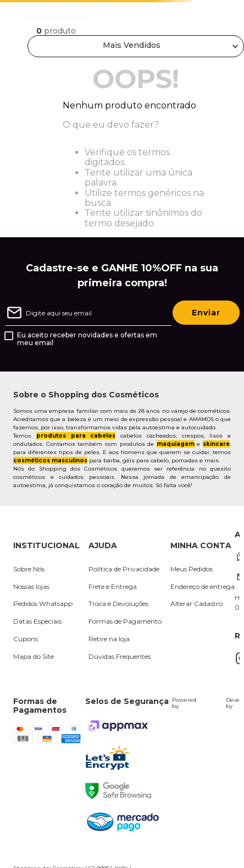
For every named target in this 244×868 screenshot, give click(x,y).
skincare (216, 444)
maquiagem (176, 444)
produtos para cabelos (76, 436)
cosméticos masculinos (50, 460)
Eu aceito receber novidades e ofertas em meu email (87, 339)
